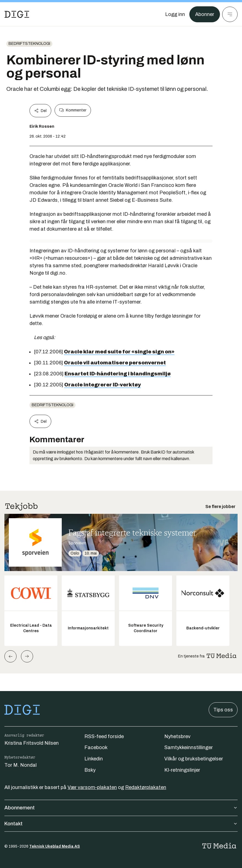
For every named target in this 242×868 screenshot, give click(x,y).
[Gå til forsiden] (17, 14)
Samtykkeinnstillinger (189, 747)
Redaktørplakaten (146, 787)
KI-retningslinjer (182, 770)
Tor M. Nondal (21, 765)
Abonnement (121, 808)
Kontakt (121, 824)
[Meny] (230, 14)
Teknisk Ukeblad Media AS (55, 846)
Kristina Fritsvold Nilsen (32, 743)
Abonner (205, 14)
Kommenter (73, 110)
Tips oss (223, 710)
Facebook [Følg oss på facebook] (96, 747)
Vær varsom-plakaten (92, 787)
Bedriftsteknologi (29, 44)
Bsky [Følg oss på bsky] (90, 770)
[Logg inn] (175, 14)
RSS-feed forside (104, 736)
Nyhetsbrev (177, 736)
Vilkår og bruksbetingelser (194, 759)
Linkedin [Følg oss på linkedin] (94, 759)
